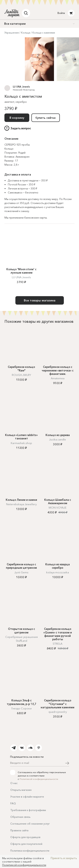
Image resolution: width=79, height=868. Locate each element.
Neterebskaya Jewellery (21, 504)
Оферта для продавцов (25, 837)
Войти (61, 13)
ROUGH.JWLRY (21, 375)
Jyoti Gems (21, 572)
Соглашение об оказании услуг (30, 824)
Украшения (12, 33)
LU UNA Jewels (21, 87)
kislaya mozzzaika (58, 572)
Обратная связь (20, 817)
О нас (14, 783)
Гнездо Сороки (21, 708)
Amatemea (58, 378)
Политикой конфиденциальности (39, 779)
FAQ (13, 803)
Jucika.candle (58, 439)
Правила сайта (19, 830)
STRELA (58, 644)
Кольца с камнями (44, 33)
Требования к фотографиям (28, 810)
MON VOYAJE (58, 508)
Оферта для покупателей (26, 844)
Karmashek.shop (21, 443)
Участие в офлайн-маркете (27, 797)
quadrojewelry (58, 712)
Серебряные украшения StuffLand (21, 639)
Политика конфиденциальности (30, 851)
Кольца (26, 33)
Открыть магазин (21, 790)
